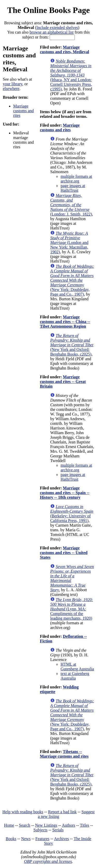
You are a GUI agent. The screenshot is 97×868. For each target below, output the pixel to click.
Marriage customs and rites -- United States (64, 553)
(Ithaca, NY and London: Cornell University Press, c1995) (71, 75)
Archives (62, 839)
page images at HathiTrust (73, 188)
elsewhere (11, 89)
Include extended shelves (57, 28)
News (26, 839)
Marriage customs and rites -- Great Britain (63, 382)
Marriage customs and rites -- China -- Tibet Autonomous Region (65, 322)
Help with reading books (23, 812)
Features (42, 839)
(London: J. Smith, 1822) (71, 205)
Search (25, 825)
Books (11, 839)
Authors (69, 825)
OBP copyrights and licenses (48, 861)
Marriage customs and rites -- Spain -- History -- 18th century (65, 493)
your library (13, 84)
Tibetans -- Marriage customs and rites (64, 754)
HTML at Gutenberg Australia (77, 667)
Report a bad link (62, 812)
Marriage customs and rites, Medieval (64, 49)
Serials (58, 830)
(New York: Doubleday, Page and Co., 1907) (72, 280)
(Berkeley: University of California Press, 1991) (72, 514)
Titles (85, 825)
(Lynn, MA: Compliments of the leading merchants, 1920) (72, 609)
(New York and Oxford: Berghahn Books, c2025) (72, 345)
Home (9, 825)
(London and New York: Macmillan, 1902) (69, 243)
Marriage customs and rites (24, 111)
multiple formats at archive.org (76, 179)
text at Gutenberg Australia (75, 676)
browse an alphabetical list (51, 32)
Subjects (40, 830)
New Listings (46, 825)
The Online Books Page (48, 10)
